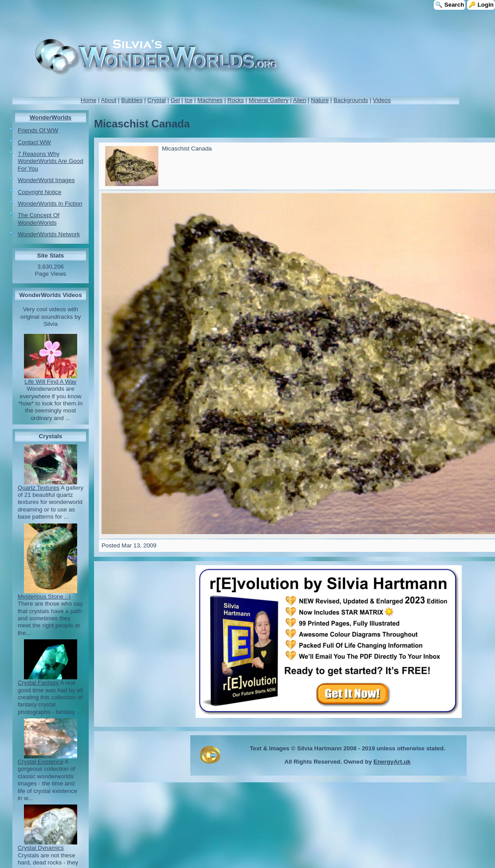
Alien (300, 100)
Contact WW (34, 142)
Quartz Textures (39, 488)
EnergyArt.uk (392, 762)
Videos (382, 100)
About (109, 100)
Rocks (236, 100)
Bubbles (132, 100)
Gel (175, 100)
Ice (189, 100)
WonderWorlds (51, 117)
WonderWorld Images (46, 180)
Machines (210, 100)
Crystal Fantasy (38, 683)
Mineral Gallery (269, 100)
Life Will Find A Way (50, 382)
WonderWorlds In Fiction (50, 204)
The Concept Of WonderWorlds (39, 219)
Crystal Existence (41, 762)
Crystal (156, 100)
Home (89, 100)
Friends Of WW (38, 130)
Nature (320, 100)
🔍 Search (450, 5)
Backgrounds (351, 100)
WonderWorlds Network (49, 234)
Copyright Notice (40, 192)
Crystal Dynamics (41, 848)
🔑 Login (481, 5)
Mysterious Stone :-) (44, 597)
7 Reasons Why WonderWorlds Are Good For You (51, 161)
